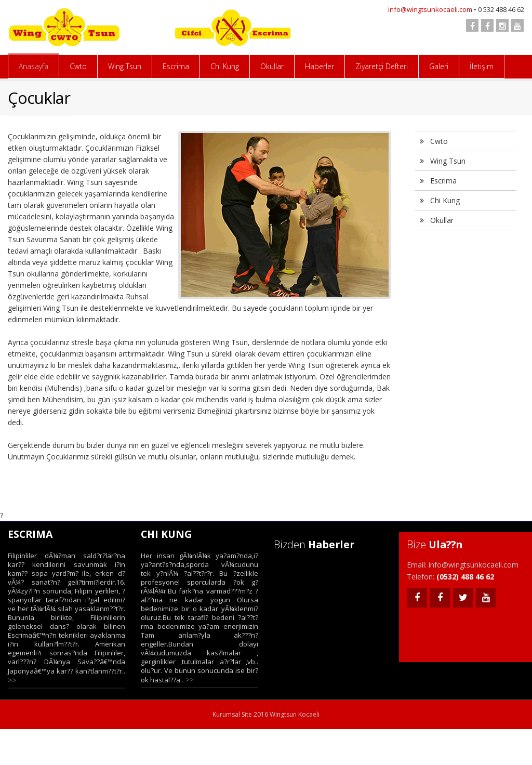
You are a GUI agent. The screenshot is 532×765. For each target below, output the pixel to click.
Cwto (78, 66)
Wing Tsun (125, 66)
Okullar (272, 66)
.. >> (187, 680)
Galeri (439, 66)
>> (12, 680)
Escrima (176, 66)
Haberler (320, 66)
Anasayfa (34, 66)
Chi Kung (225, 66)
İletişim (482, 66)
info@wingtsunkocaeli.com (430, 9)
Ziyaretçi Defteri (382, 66)
